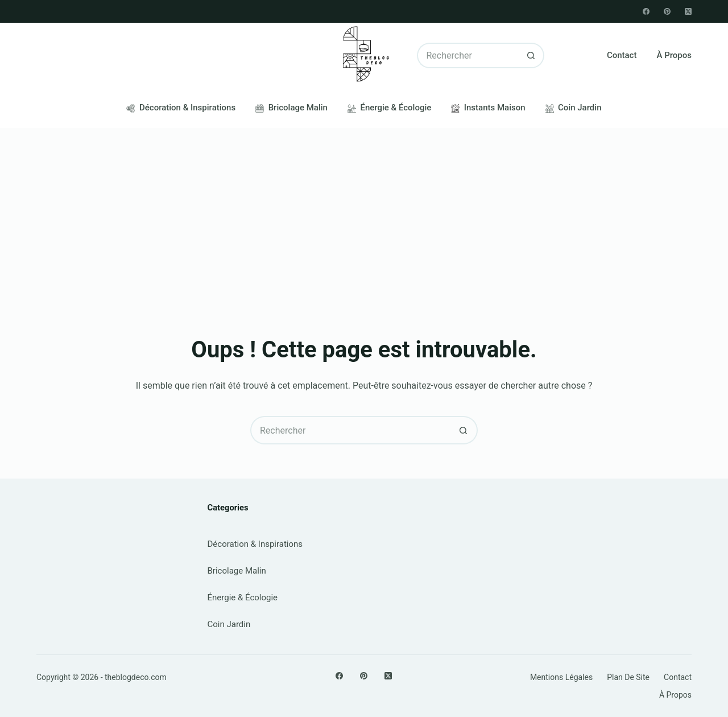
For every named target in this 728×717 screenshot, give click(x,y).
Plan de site (628, 677)
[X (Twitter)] (688, 11)
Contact (622, 55)
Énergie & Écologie (389, 108)
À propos (674, 55)
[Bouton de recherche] (531, 55)
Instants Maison (488, 108)
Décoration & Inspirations (181, 108)
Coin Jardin (574, 108)
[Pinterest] (667, 11)
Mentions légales (561, 677)
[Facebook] (646, 11)
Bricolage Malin (291, 108)
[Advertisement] (364, 213)
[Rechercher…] (468, 55)
